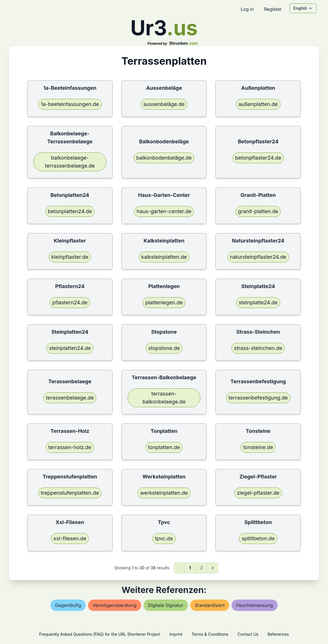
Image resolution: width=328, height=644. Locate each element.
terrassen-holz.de (70, 447)
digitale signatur (166, 605)
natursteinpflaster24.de (258, 257)
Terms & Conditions (210, 634)
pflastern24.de (70, 302)
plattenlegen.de (164, 302)
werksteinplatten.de (164, 493)
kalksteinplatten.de (164, 257)
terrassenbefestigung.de (258, 398)
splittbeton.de (258, 538)
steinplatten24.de (70, 348)
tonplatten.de (164, 447)
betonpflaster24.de (258, 158)
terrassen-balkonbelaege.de (164, 398)
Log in (247, 9)
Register (273, 9)
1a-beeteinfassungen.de (70, 104)
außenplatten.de (258, 104)
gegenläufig (68, 605)
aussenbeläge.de (164, 104)
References (278, 634)
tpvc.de (164, 538)
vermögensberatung (115, 605)
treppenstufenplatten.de (70, 493)
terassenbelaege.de (70, 398)
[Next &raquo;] (213, 568)
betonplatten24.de (70, 211)
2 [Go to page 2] (202, 568)
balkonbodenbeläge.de (164, 158)
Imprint (176, 634)
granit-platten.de (258, 211)
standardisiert (210, 605)
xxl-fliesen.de (70, 538)
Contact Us (248, 634)
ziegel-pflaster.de (258, 493)
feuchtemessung (255, 605)
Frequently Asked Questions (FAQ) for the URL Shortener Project (100, 634)
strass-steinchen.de (258, 348)
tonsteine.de (258, 447)
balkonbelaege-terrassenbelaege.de (70, 162)
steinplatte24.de (258, 302)
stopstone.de (164, 348)
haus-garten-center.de (164, 211)
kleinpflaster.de (70, 257)
